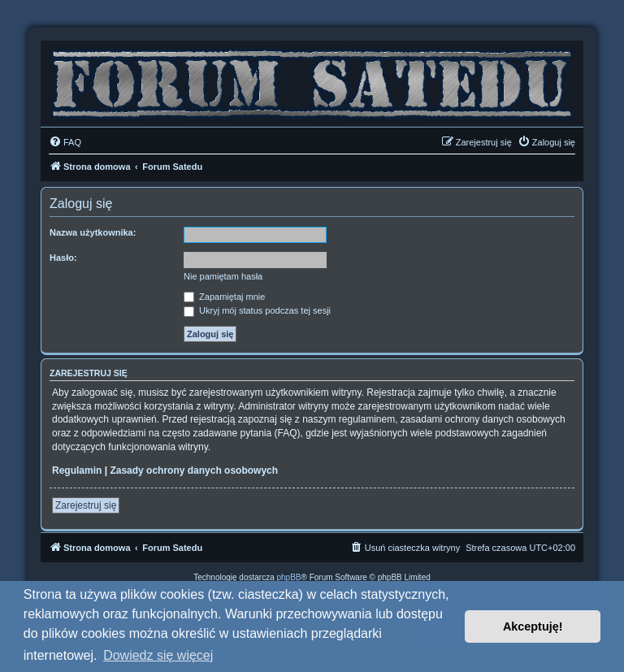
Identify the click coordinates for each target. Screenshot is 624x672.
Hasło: (63, 258)
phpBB (289, 577)
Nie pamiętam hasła (223, 276)
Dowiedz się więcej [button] (158, 655)
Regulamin (77, 470)
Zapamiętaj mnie (224, 297)
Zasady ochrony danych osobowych (194, 470)
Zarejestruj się (86, 505)
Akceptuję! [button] (533, 626)
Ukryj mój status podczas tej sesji (257, 310)
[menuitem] (65, 142)
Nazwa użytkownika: (93, 232)
